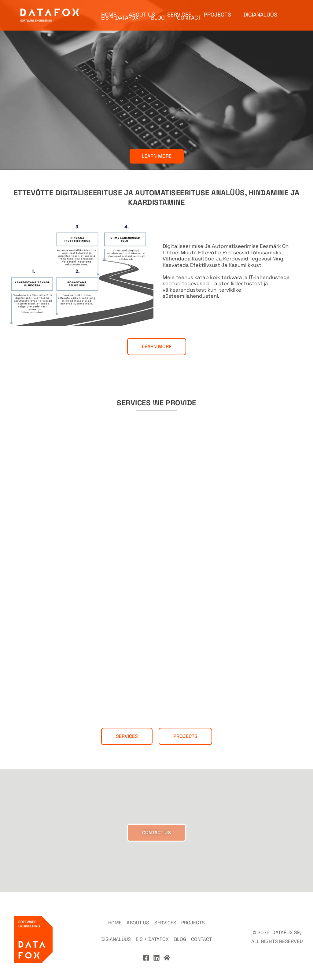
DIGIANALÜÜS (260, 9)
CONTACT (189, 21)
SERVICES (179, 9)
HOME (109, 9)
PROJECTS (217, 9)
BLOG (158, 21)
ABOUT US (142, 9)
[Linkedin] (156, 950)
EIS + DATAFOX (120, 21)
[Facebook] (146, 950)
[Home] (167, 950)
